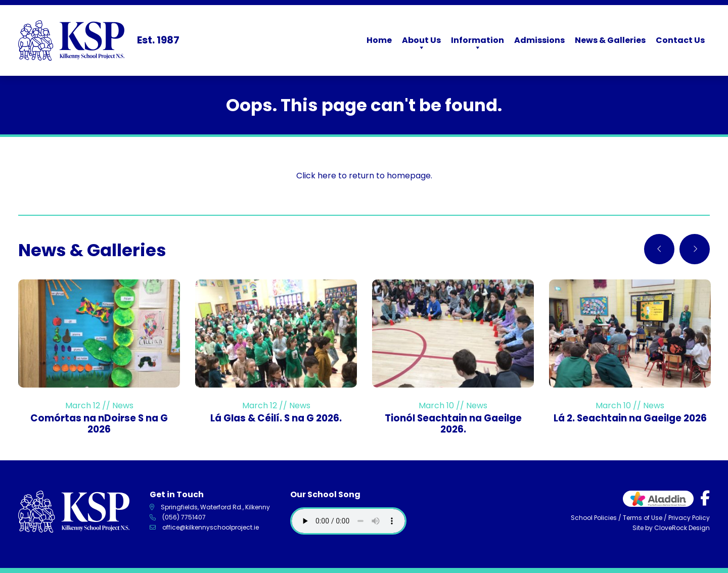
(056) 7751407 (184, 517)
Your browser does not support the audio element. (348, 521)
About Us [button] (421, 44)
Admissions (539, 40)
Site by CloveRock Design (671, 528)
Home (379, 40)
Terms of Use (643, 518)
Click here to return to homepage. (364, 176)
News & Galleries (610, 40)
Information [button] (477, 44)
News (123, 405)
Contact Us (680, 40)
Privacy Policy (689, 518)
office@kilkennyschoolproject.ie (211, 527)
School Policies (594, 518)
